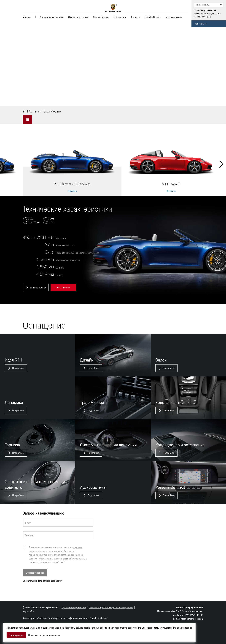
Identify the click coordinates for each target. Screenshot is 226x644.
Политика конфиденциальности (44, 635)
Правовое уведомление (74, 607)
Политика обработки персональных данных (111, 607)
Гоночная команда (174, 17)
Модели (27, 17)
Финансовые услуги (78, 17)
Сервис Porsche (101, 17)
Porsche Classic (152, 17)
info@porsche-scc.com (192, 619)
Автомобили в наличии (52, 17)
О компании (120, 17)
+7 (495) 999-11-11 (202, 17)
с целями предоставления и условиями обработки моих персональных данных (55, 551)
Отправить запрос (35, 573)
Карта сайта (28, 611)
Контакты (135, 17)
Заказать (72, 191)
